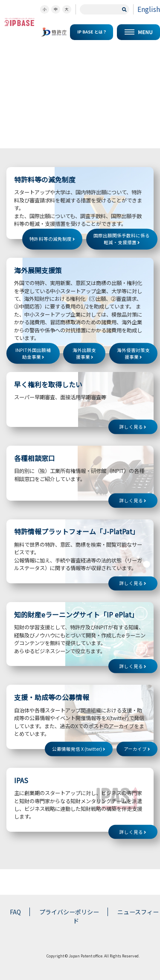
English (149, 9)
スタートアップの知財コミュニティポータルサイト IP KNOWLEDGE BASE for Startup (20, 22)
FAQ (15, 912)
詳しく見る (133, 427)
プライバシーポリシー (69, 912)
